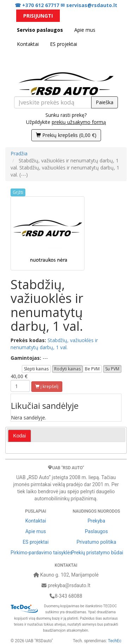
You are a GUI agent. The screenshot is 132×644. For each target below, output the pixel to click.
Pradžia (19, 153)
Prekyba (96, 521)
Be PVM (92, 369)
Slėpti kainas (36, 369)
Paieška (105, 102)
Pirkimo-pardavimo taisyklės (42, 553)
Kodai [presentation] (20, 436)
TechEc (115, 641)
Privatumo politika (96, 542)
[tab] (20, 436)
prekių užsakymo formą (79, 122)
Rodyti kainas (67, 369)
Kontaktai (28, 44)
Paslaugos (96, 531)
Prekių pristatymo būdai (97, 553)
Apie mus (85, 30)
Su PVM (112, 369)
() (66, 135)
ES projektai (64, 44)
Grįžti (18, 192)
